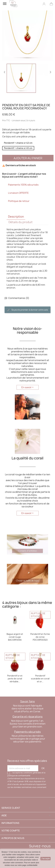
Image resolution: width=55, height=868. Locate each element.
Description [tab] (16, 217)
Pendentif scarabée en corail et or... (40, 679)
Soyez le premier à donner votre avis (27, 310)
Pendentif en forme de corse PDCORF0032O (40, 637)
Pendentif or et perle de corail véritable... (15, 679)
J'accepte (46, 859)
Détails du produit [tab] (21, 222)
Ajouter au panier (28, 158)
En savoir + (27, 387)
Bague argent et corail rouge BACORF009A (15, 637)
